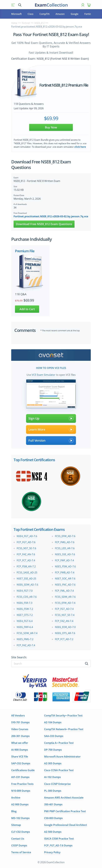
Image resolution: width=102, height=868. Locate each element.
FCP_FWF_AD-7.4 (64, 560)
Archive (16, 798)
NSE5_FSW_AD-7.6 (65, 566)
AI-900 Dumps (20, 750)
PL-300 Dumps (53, 791)
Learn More (51, 429)
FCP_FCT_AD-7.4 (26, 560)
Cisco (30, 14)
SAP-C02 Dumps (21, 763)
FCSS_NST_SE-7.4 (65, 615)
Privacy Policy (52, 852)
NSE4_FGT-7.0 (25, 591)
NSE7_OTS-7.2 (25, 615)
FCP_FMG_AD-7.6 (65, 542)
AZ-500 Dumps (53, 832)
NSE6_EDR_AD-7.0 (65, 627)
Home (14, 23)
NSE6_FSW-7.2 (25, 609)
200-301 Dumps (20, 736)
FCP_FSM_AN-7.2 (26, 566)
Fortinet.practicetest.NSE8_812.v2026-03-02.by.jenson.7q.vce (51, 216)
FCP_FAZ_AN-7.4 (64, 621)
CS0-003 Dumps (53, 818)
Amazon (60, 14)
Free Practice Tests (22, 784)
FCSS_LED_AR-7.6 (65, 548)
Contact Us (18, 839)
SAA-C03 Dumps (54, 736)
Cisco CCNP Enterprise (57, 784)
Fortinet (89, 14)
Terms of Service (21, 852)
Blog (14, 811)
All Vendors (18, 716)
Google (75, 14)
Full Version (51, 441)
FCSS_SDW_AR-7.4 (27, 633)
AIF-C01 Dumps (20, 777)
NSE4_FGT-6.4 (25, 621)
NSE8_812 (40, 23)
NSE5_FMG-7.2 (25, 639)
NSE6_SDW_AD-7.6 (27, 585)
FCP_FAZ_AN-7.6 (26, 554)
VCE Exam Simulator (44, 375)
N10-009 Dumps (21, 791)
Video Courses (20, 729)
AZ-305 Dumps (53, 763)
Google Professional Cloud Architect (66, 825)
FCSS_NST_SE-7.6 (26, 548)
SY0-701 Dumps (20, 722)
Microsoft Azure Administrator (62, 757)
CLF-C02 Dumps (21, 832)
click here (80, 147)
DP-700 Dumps (53, 750)
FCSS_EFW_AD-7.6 (65, 536)
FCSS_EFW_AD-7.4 (65, 603)
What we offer (20, 743)
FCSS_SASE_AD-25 (27, 573)
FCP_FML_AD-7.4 (64, 591)
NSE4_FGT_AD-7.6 (27, 536)
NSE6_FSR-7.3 (24, 603)
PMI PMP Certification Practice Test (65, 811)
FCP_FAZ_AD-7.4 (26, 645)
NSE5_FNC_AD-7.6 (65, 585)
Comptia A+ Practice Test (59, 743)
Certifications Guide (23, 770)
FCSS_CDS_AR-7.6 (27, 597)
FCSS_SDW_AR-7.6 (65, 597)
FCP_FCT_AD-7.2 (64, 639)
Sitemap (16, 825)
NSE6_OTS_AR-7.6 (65, 633)
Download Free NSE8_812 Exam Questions (44, 224)
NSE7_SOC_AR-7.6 (65, 579)
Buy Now (51, 127)
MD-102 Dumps (20, 818)
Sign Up (51, 418)
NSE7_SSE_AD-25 (26, 579)
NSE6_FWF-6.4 (25, 627)
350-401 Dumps (53, 804)
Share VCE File (20, 757)
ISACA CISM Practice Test (59, 839)
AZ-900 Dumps (20, 804)
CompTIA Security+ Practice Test (63, 716)
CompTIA (45, 14)
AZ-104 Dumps (53, 722)
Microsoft (16, 14)
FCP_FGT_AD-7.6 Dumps (58, 845)
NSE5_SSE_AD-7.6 (65, 554)
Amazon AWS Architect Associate (64, 798)
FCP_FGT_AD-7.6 (26, 542)
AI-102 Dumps (52, 777)
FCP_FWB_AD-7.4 (65, 573)
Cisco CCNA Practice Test (59, 770)
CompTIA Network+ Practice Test (64, 729)
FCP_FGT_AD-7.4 (64, 609)
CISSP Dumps (19, 845)
